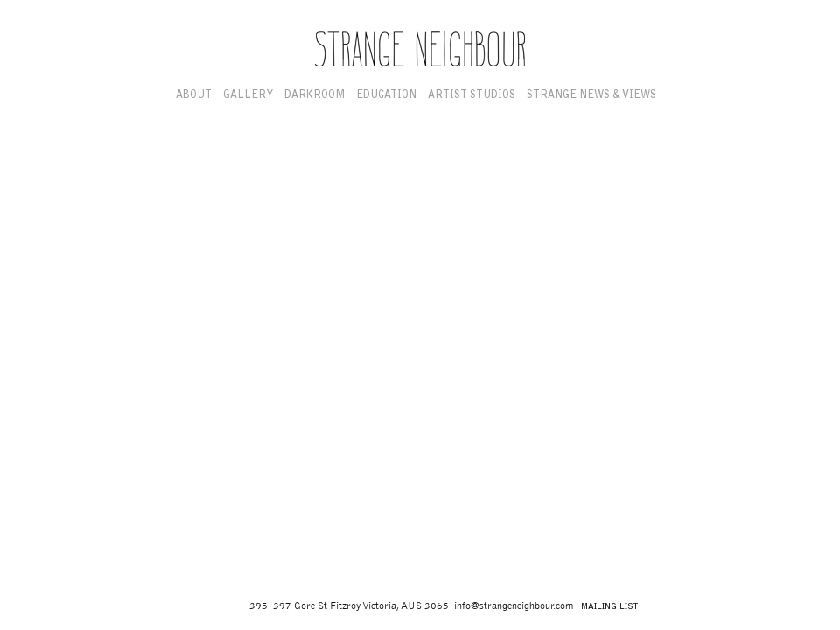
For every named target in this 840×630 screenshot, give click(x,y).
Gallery (248, 95)
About (194, 95)
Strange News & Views (591, 95)
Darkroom (315, 95)
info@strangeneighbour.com (514, 606)
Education (386, 95)
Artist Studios (472, 95)
